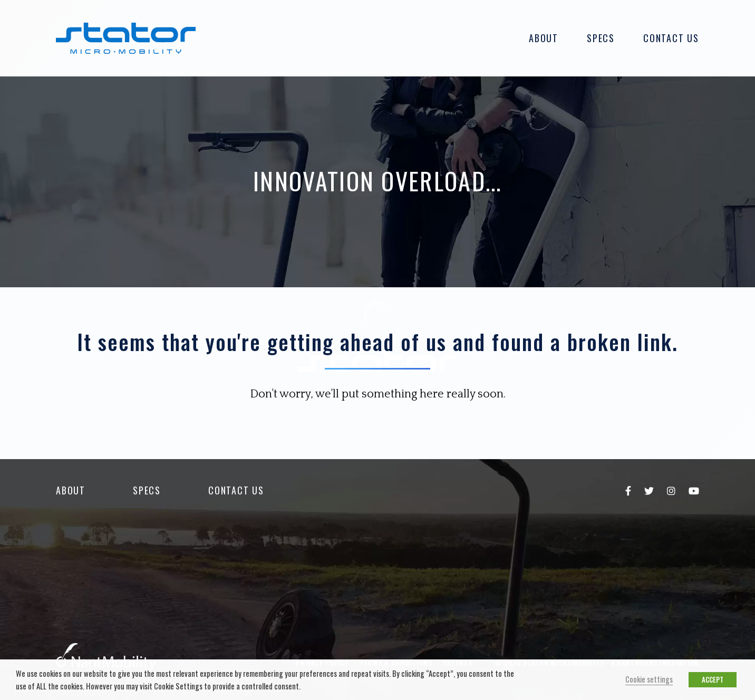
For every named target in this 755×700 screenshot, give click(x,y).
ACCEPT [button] (713, 679)
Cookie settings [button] (649, 679)
